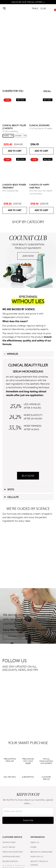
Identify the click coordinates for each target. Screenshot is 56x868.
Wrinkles (11, 410)
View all (48, 91)
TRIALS (35, 8)
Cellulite (11, 594)
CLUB (43, 8)
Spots (9, 586)
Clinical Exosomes (39, 125)
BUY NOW (28, 572)
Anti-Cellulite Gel (10, 191)
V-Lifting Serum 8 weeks (41, 128)
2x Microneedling (10, 131)
